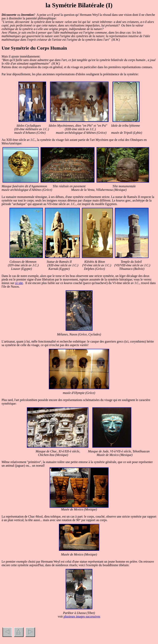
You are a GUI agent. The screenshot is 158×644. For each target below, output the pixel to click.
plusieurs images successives (82, 616)
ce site (19, 283)
